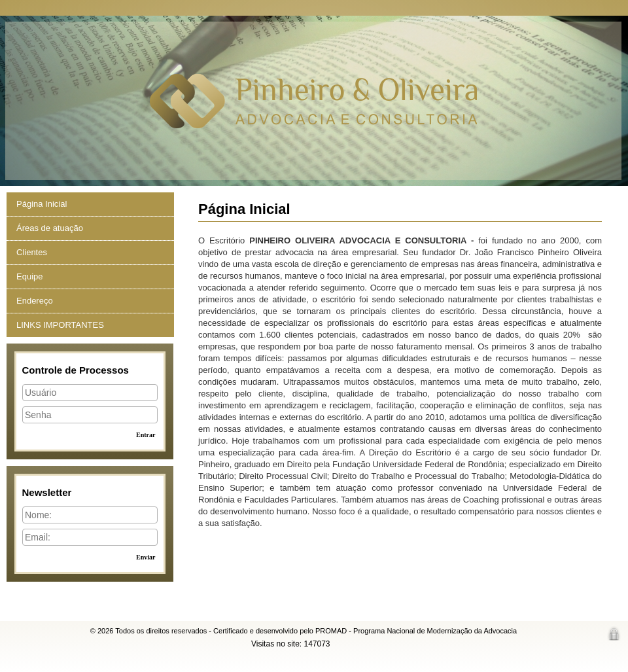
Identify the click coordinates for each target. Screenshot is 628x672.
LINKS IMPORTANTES (60, 325)
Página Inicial (42, 204)
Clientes (32, 252)
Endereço (35, 301)
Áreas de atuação (50, 228)
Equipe (29, 276)
